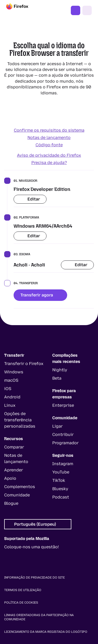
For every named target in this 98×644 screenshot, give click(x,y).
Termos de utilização (23, 590)
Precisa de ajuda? (49, 163)
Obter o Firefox (76, 10)
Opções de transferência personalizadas (20, 420)
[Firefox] (22, 10)
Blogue (11, 503)
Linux (10, 405)
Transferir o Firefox (24, 364)
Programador (65, 443)
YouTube (61, 472)
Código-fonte (49, 145)
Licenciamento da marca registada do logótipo (46, 632)
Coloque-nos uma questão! (31, 547)
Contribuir (63, 435)
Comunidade (17, 495)
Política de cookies (21, 603)
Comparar (14, 447)
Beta (57, 378)
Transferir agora (40, 295)
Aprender (14, 470)
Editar (30, 199)
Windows (14, 372)
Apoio (10, 478)
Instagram (63, 464)
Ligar (57, 426)
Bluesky (60, 489)
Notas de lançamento (49, 138)
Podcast (61, 497)
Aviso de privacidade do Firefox (49, 155)
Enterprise (63, 405)
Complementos (20, 487)
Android (12, 397)
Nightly (60, 370)
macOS (11, 380)
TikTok (59, 480)
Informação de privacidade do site (34, 578)
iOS (8, 389)
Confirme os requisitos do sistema (49, 130)
